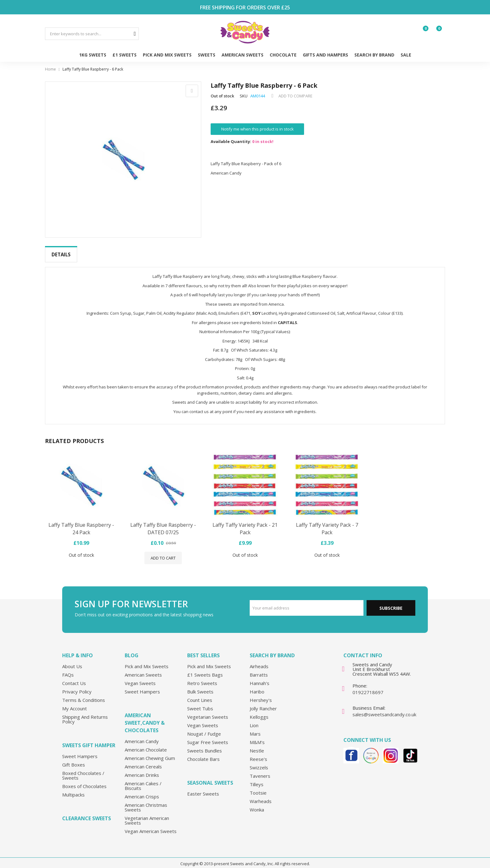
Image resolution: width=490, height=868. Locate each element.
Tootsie (258, 788)
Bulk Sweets (200, 687)
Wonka (257, 805)
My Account (75, 703)
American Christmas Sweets (146, 802)
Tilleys (257, 779)
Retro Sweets (202, 678)
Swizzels (259, 762)
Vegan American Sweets (151, 826)
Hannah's (260, 678)
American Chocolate (146, 745)
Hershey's (261, 695)
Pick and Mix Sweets (147, 661)
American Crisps (142, 792)
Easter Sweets (203, 789)
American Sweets (143, 670)
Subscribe (391, 603)
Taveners (260, 771)
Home (50, 69)
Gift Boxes (74, 760)
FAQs (68, 670)
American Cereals (143, 762)
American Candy (142, 736)
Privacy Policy (77, 687)
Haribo (257, 687)
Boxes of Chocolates (84, 781)
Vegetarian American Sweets (147, 815)
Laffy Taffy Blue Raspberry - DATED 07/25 (163, 524)
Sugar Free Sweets (208, 737)
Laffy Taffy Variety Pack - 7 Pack (327, 524)
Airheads (259, 661)
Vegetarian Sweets (208, 712)
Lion (254, 720)
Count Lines (200, 695)
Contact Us (74, 678)
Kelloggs (259, 712)
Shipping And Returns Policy (85, 714)
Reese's (258, 754)
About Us (72, 661)
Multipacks (73, 790)
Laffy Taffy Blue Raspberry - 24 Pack (81, 524)
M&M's (257, 737)
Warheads (261, 796)
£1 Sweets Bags (205, 670)
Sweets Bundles (205, 746)
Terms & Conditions (84, 695)
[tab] (61, 255)
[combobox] (92, 34)
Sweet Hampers (80, 751)
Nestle (257, 746)
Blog (132, 650)
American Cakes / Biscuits (143, 781)
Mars (255, 729)
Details (61, 254)
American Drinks (142, 770)
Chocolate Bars (203, 754)
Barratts (259, 670)
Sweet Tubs (200, 703)
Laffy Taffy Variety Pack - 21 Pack (245, 524)
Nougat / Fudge (204, 729)
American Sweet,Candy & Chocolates (145, 718)
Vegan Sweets (140, 678)
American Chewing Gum (150, 753)
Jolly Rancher (263, 703)
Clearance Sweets (87, 813)
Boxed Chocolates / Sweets (83, 770)
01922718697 (368, 687)
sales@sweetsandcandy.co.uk (384, 709)
